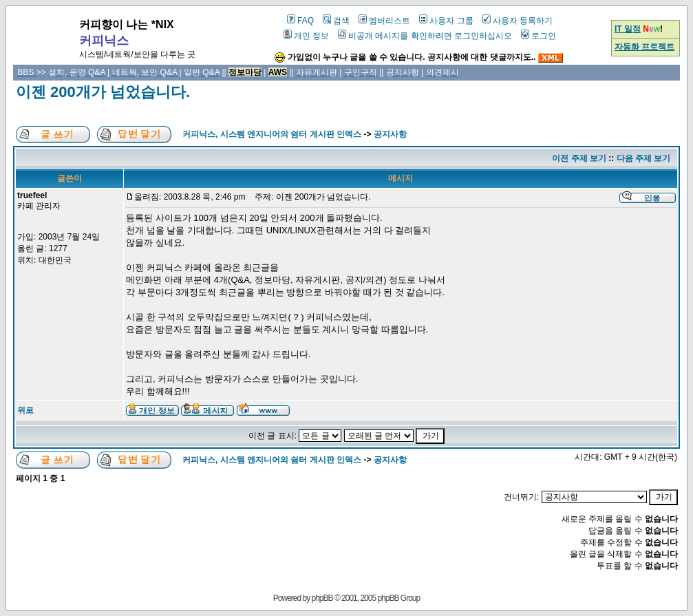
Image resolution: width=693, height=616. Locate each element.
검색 (336, 21)
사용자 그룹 (446, 21)
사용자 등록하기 (518, 21)
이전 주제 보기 (579, 158)
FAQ (300, 21)
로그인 (539, 36)
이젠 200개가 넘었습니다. (103, 92)
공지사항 (390, 134)
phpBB (322, 598)
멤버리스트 (384, 21)
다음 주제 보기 (644, 158)
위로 (25, 410)
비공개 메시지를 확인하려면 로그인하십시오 (425, 36)
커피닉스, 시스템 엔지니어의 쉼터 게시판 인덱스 (272, 134)
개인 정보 (306, 36)
